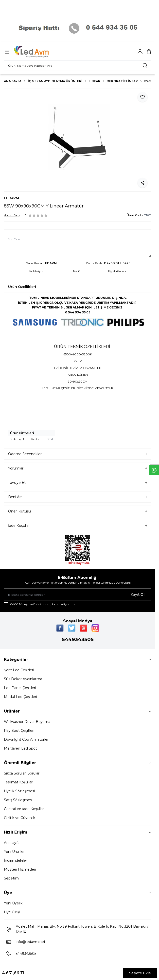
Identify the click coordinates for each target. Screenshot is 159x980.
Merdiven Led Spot (20, 748)
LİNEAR (95, 81)
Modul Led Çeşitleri (20, 697)
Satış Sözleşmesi (18, 800)
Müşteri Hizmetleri (20, 869)
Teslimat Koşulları (19, 782)
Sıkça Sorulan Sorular (22, 773)
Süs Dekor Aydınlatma (23, 679)
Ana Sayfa (13, 81)
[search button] (145, 65)
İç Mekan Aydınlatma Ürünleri (55, 81)
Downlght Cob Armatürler (26, 739)
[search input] (78, 65)
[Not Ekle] (78, 245)
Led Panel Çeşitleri (20, 688)
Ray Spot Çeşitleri (19, 731)
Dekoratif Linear (122, 81)
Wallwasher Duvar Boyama (27, 722)
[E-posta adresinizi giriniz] (78, 594)
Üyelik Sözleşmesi (19, 791)
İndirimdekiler (16, 860)
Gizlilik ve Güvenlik (20, 818)
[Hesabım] (140, 52)
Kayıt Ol (138, 594)
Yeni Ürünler (14, 852)
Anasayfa (12, 843)
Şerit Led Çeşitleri (19, 670)
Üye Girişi (12, 912)
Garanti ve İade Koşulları (24, 809)
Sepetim (11, 878)
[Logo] (38, 52)
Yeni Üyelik (13, 903)
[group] (78, 140)
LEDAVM (11, 198)
